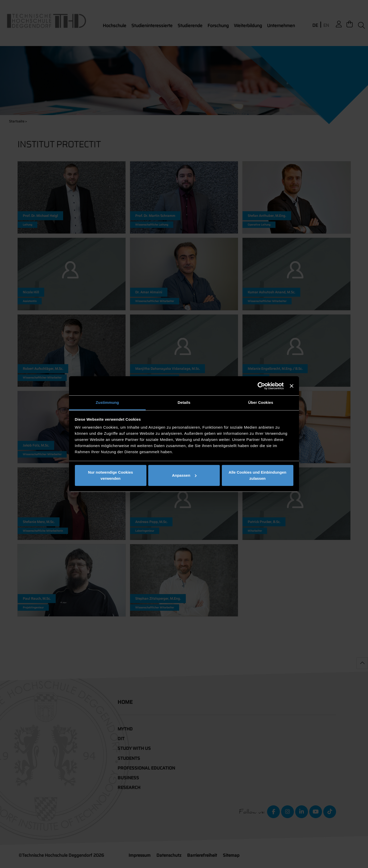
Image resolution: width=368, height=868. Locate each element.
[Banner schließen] (292, 386)
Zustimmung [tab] (107, 402)
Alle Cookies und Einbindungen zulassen (258, 475)
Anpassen (184, 475)
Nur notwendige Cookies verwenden (111, 475)
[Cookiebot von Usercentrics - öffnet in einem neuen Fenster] (261, 386)
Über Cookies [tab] (261, 402)
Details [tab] (184, 402)
